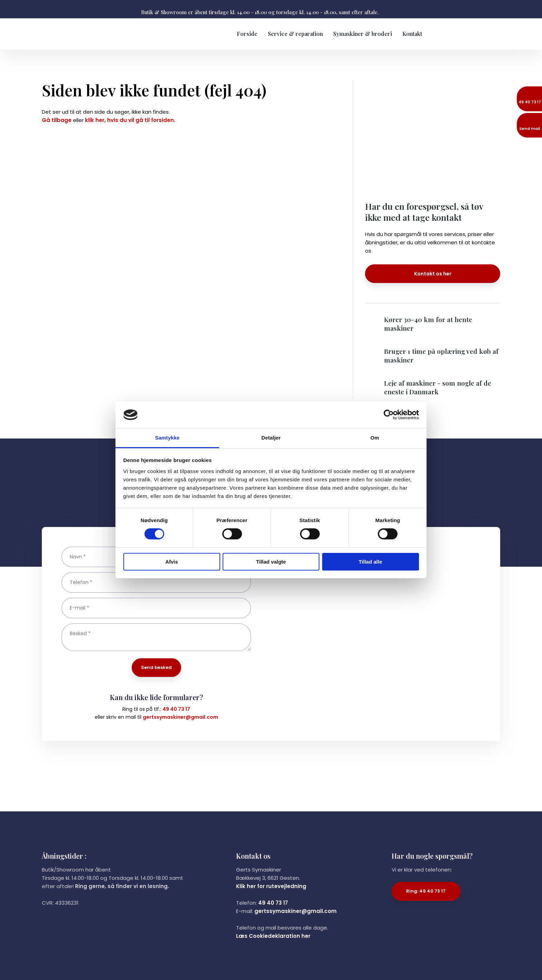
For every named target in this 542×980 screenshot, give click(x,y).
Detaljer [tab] (271, 438)
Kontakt (412, 34)
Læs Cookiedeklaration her (273, 936)
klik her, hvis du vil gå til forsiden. (130, 120)
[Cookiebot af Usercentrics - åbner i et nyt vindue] (389, 415)
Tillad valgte (271, 562)
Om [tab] (375, 438)
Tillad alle (370, 562)
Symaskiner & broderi (363, 34)
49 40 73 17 (176, 709)
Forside (247, 34)
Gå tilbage (57, 120)
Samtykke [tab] (167, 438)
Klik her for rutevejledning (271, 886)
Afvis (172, 562)
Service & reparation (295, 34)
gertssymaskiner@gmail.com (180, 717)
